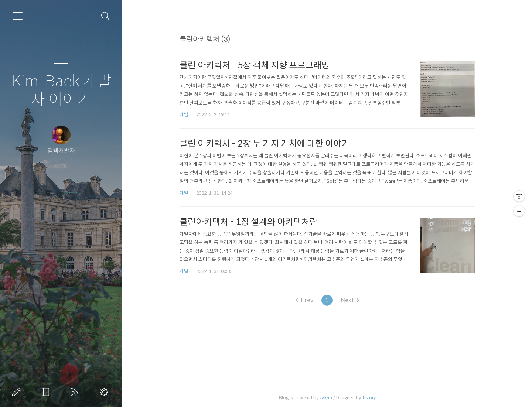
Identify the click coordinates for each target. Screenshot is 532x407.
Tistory (369, 398)
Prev (304, 300)
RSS (76, 392)
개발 (184, 115)
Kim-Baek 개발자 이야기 (61, 91)
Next (350, 300)
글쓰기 (18, 392)
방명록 (47, 392)
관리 (105, 392)
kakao (326, 398)
